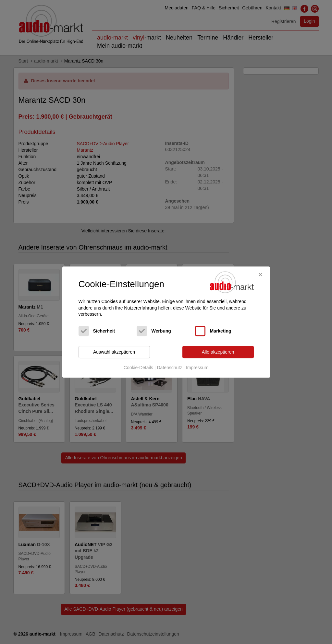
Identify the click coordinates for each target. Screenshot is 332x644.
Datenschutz (169, 368)
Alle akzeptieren (218, 352)
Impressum (197, 368)
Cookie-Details (138, 368)
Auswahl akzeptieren (114, 352)
